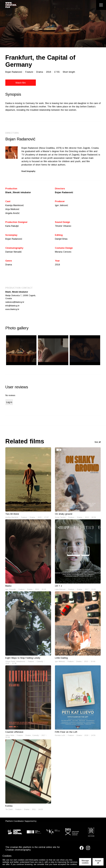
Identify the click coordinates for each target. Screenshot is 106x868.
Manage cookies (85, 862)
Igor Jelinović (61, 205)
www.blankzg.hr (13, 310)
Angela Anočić (12, 213)
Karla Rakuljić (12, 226)
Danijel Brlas (61, 239)
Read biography (28, 171)
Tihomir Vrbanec (63, 226)
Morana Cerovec (63, 252)
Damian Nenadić (14, 252)
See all (98, 443)
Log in (9, 403)
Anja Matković (12, 209)
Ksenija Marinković (15, 205)
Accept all (98, 862)
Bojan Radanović (64, 192)
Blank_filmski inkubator (18, 192)
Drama (9, 265)
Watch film (16, 83)
